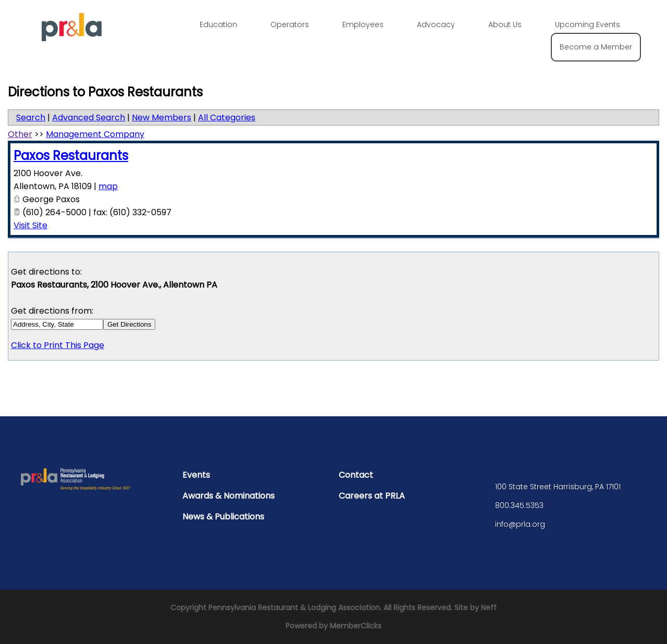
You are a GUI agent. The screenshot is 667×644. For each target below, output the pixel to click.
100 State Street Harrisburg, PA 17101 (558, 487)
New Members (162, 117)
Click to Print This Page (58, 345)
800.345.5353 (519, 505)
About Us (505, 24)
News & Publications (223, 517)
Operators (290, 24)
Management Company (95, 134)
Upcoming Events (588, 24)
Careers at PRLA (372, 496)
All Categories (227, 117)
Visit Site (30, 225)
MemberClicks (356, 626)
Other (20, 134)
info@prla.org (520, 524)
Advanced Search (89, 117)
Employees (363, 24)
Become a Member (596, 47)
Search (31, 117)
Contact (356, 475)
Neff (489, 608)
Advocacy (436, 24)
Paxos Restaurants (71, 156)
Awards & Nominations (228, 496)
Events (196, 475)
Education (218, 24)
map (108, 186)
